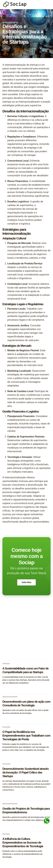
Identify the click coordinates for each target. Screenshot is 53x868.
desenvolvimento (10, 22)
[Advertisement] (26, 631)
